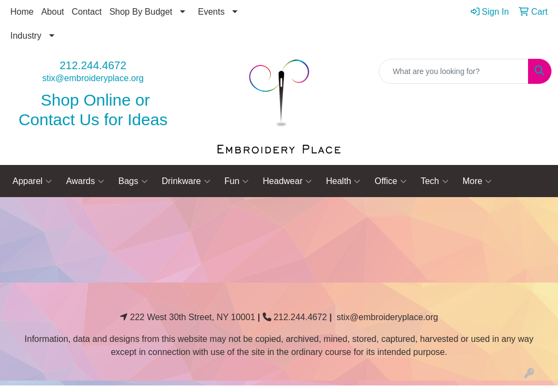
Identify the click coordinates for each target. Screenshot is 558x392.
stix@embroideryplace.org (93, 78)
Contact (87, 12)
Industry (26, 36)
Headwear (287, 181)
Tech (435, 181)
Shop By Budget (141, 12)
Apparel (32, 181)
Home (22, 12)
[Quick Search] (454, 71)
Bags (133, 181)
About (53, 12)
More (477, 181)
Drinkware (186, 181)
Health (343, 181)
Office (390, 181)
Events (211, 12)
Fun (237, 181)
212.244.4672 (93, 65)
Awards (85, 181)
